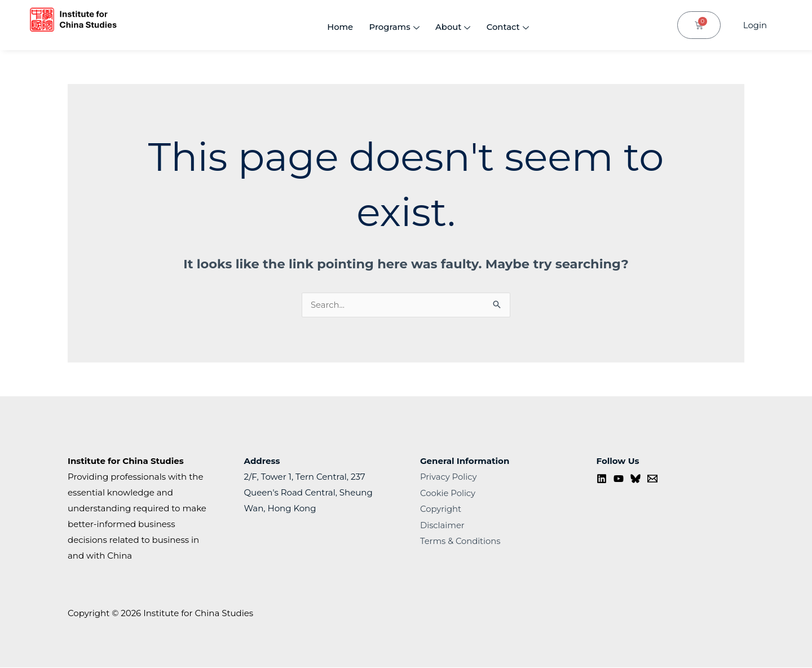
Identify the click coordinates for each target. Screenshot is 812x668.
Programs (391, 28)
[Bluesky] (636, 479)
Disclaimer (443, 525)
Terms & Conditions (461, 540)
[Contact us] (652, 479)
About (451, 28)
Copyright (441, 509)
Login (755, 25)
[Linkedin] (602, 479)
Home (335, 27)
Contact (507, 28)
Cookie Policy (448, 493)
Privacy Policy (449, 477)
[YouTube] (619, 479)
